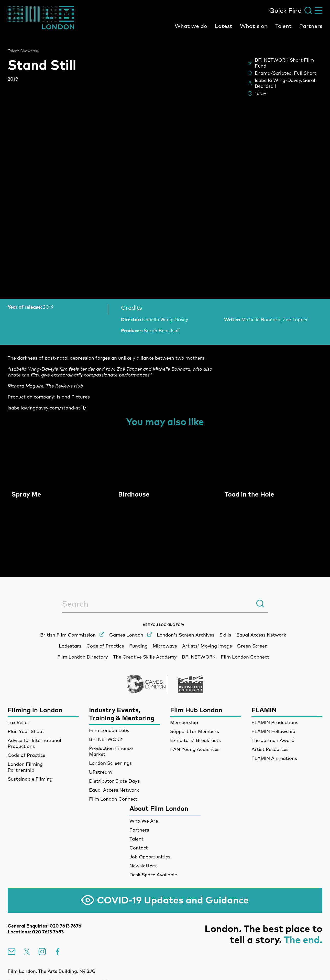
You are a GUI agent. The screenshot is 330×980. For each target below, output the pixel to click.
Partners (311, 26)
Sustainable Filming (30, 779)
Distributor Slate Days (114, 781)
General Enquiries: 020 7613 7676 (45, 926)
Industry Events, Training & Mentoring (122, 714)
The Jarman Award (273, 740)
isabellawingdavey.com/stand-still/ (47, 408)
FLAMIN (264, 710)
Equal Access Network (114, 790)
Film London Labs (109, 730)
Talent (283, 26)
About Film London (159, 808)
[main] (165, 294)
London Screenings (110, 763)
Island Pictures (73, 397)
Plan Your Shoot (26, 731)
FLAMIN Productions (275, 722)
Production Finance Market (111, 751)
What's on (254, 26)
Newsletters (143, 866)
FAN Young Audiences (195, 749)
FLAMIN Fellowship (273, 731)
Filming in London (35, 710)
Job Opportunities (150, 857)
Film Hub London (196, 710)
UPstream (100, 772)
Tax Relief (19, 722)
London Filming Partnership (25, 767)
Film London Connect (113, 799)
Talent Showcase (23, 51)
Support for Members (195, 731)
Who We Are (144, 821)
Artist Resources (270, 749)
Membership (184, 722)
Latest (224, 26)
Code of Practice (26, 755)
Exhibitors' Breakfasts (195, 740)
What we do (191, 26)
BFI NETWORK (106, 739)
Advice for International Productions (34, 743)
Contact (139, 848)
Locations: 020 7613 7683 (36, 932)
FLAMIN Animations (274, 758)
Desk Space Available (153, 875)
